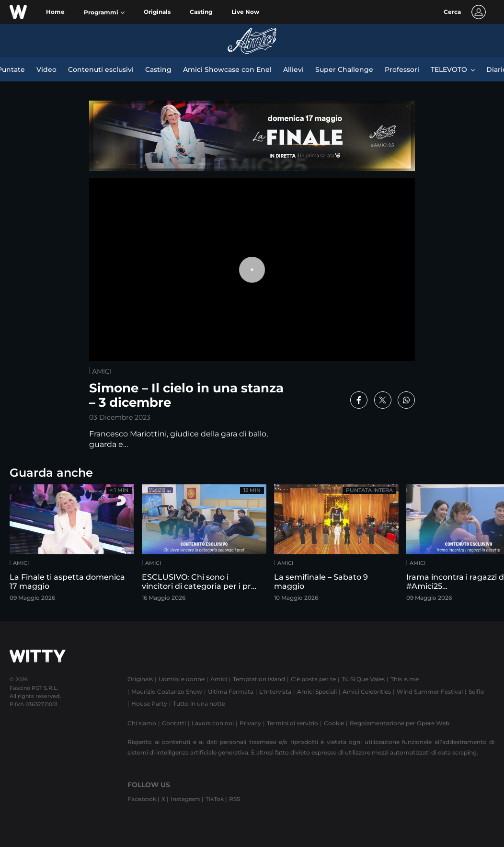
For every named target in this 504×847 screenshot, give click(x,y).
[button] (104, 12)
